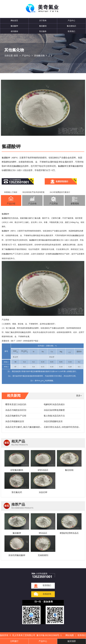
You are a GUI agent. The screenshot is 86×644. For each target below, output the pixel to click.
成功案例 (14, 31)
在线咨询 (47, 594)
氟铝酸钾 (14, 26)
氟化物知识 (71, 26)
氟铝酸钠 (43, 26)
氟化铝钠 (69, 470)
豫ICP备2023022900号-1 (49, 635)
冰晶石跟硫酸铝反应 (53, 422)
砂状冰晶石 (43, 470)
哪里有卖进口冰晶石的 (16, 405)
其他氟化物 (39, 56)
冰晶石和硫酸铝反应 (15, 422)
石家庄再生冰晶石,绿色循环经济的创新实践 (64, 427)
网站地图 (70, 635)
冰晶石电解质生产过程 (16, 416)
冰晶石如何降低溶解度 (54, 410)
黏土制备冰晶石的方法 (54, 416)
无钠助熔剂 (43, 555)
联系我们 (71, 31)
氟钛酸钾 (46, 240)
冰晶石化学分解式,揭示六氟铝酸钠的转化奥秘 (27, 427)
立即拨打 (14, 641)
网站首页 (14, 21)
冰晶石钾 (43, 492)
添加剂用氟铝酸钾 (17, 555)
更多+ (79, 396)
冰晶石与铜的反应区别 (16, 410)
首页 (16, 56)
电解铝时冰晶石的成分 (54, 405)
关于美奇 (43, 21)
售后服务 (43, 31)
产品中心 (71, 21)
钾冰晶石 (43, 533)
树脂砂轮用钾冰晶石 (69, 533)
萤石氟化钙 (17, 492)
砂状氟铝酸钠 (17, 470)
